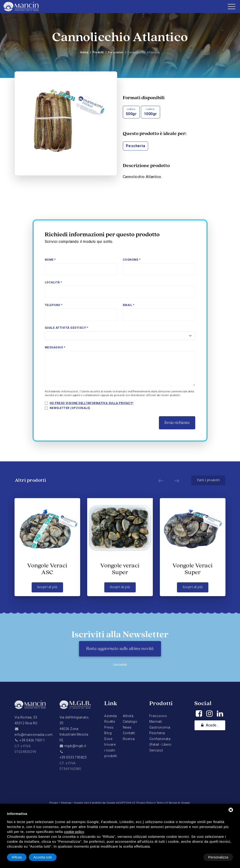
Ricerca (129, 739)
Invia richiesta (177, 423)
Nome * (50, 260)
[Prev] (160, 481)
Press (109, 727)
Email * (129, 305)
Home (84, 52)
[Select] (120, 336)
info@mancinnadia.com (34, 735)
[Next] (176, 481)
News (127, 727)
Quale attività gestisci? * (66, 328)
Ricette (110, 722)
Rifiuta (193, 857)
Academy (211, 726)
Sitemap (66, 803)
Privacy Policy (145, 803)
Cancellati (120, 665)
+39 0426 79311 (32, 740)
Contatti (129, 733)
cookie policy (74, 832)
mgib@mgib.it (75, 746)
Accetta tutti (219, 857)
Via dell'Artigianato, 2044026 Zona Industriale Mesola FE (74, 729)
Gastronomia (160, 727)
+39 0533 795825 (73, 757)
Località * (53, 282)
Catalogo (130, 722)
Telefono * (54, 305)
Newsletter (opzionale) (70, 408)
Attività (128, 716)
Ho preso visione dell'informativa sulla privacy (91, 403)
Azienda (111, 716)
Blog (108, 733)
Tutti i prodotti (208, 480)
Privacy (53, 803)
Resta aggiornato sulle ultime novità (120, 649)
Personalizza (22, 857)
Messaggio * (55, 347)
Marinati (156, 722)
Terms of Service (167, 803)
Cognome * (132, 260)
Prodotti (98, 52)
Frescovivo (116, 52)
